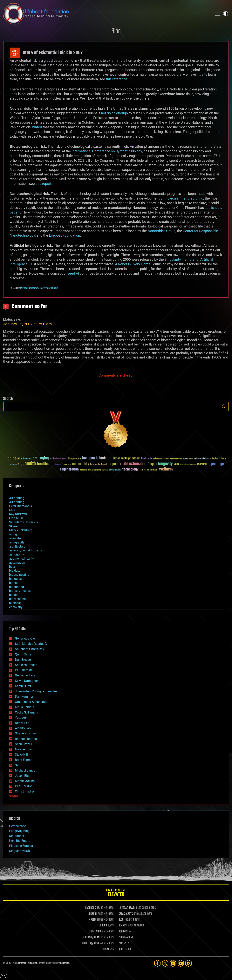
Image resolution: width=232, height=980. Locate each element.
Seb (18, 765)
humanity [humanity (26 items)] (59, 465)
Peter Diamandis (20, 506)
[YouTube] (181, 963)
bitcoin (14, 595)
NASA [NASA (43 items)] (176, 464)
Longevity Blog (19, 831)
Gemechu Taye (25, 675)
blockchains (17, 599)
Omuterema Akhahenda (31, 702)
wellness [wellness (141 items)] (166, 469)
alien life (15, 538)
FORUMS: (106, 949)
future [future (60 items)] (222, 459)
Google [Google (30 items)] (21, 465)
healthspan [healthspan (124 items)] (46, 464)
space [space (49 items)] (105, 470)
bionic (13, 583)
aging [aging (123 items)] (12, 458)
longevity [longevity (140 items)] (165, 464)
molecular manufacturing (184, 198)
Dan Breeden (24, 660)
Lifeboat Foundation (65, 235)
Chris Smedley (25, 791)
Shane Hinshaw (26, 733)
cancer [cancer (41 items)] (166, 459)
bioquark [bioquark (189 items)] (90, 458)
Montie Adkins (25, 781)
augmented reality (21, 559)
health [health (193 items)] (30, 464)
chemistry (16, 607)
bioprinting (17, 587)
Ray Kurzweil (18, 514)
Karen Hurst (23, 686)
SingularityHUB (20, 851)
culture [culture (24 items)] (186, 459)
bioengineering (19, 575)
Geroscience (17, 826)
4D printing (17, 502)
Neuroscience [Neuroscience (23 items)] (184, 465)
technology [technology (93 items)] (130, 470)
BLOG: (121, 920)
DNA (12, 510)
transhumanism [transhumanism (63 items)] (149, 470)
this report (43, 184)
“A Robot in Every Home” (133, 264)
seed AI (73, 273)
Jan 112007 (15, 53)
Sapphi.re (65, 963)
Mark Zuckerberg (21, 530)
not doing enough (114, 113)
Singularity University (24, 522)
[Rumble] (188, 963)
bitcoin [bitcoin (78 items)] (136, 459)
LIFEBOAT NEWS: (127, 908)
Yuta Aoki (22, 718)
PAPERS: (123, 944)
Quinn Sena (23, 654)
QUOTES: (123, 949)
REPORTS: (123, 932)
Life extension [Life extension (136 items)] (133, 464)
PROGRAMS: (124, 937)
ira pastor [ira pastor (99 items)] (115, 464)
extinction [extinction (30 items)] (214, 459)
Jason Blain (23, 776)
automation (17, 563)
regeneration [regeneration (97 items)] (69, 469)
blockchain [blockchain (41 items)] (147, 459)
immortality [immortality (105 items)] (81, 464)
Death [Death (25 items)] (191, 459)
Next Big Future (20, 841)
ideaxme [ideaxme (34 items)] (67, 465)
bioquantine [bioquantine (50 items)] (74, 459)
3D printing (17, 498)
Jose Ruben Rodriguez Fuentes (36, 691)
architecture (17, 546)
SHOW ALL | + (15, 797)
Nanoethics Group (162, 231)
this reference (117, 79)
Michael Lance (25, 770)
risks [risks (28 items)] (89, 470)
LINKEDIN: (92, 914)
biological (16, 579)
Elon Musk (16, 518)
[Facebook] (157, 963)
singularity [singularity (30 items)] (96, 470)
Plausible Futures (21, 846)
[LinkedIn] (173, 963)
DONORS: (103, 926)
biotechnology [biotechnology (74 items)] (122, 459)
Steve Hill (21, 755)
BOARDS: (123, 926)
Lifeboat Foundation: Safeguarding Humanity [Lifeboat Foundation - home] (106, 14)
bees (12, 567)
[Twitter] (165, 963)
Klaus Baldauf (25, 707)
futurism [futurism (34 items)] (13, 465)
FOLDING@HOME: (92, 937)
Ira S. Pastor (23, 786)
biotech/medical (20, 591)
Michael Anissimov (30, 288)
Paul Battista (24, 670)
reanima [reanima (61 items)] (202, 464)
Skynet (14, 526)
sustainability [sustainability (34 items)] (115, 470)
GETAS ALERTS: (126, 914)
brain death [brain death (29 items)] (157, 459)
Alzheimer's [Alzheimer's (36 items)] (26, 459)
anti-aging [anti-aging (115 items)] (41, 458)
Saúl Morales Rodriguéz (31, 644)
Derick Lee (22, 723)
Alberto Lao (23, 728)
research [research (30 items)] (83, 470)
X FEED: (92, 920)
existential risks (50, 288)
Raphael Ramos (26, 739)
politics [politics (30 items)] (193, 465)
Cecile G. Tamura (27, 712)
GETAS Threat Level (116, 893)
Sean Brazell (24, 744)
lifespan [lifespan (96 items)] (151, 464)
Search (224, 406)
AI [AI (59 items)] (18, 459)
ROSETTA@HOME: (91, 944)
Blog (116, 31)
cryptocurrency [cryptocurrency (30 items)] (176, 459)
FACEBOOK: (91, 908)
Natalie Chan (24, 749)
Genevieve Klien (26, 638)
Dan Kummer (24, 697)
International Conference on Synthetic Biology (107, 151)
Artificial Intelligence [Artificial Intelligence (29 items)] (58, 459)
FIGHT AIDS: (95, 932)
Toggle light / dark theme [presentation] (226, 14)
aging (13, 534)
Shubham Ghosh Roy (30, 649)
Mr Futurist (17, 836)
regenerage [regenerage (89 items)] (216, 464)
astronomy (17, 554)
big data (15, 571)
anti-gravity (17, 542)
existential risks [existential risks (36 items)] (201, 459)
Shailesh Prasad (26, 665)
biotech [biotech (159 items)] (105, 458)
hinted (37, 127)
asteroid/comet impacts (26, 550)
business (15, 603)
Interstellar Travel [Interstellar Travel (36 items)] (98, 465)
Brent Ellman (24, 760)
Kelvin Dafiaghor (26, 681)
